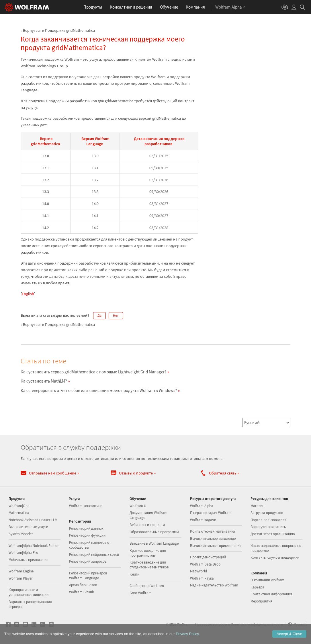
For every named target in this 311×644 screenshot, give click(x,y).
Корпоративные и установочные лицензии (29, 592)
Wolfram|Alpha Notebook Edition (34, 546)
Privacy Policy (187, 634)
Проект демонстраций (208, 557)
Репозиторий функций (87, 535)
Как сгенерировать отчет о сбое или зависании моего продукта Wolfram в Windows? (99, 390)
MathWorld (198, 571)
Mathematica (19, 513)
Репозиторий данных (86, 528)
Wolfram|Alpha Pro (23, 553)
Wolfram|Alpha (202, 506)
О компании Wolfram (267, 580)
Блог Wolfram (141, 593)
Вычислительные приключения (216, 546)
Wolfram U (138, 506)
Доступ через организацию (273, 534)
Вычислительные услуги (28, 527)
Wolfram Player (21, 578)
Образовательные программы (154, 532)
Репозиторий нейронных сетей (94, 555)
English (28, 294)
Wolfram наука (202, 578)
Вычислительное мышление (213, 538)
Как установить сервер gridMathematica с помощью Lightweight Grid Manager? (93, 372)
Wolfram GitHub (82, 592)
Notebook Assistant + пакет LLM (33, 520)
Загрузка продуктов (267, 513)
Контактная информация (271, 594)
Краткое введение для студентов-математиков (149, 565)
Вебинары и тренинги (147, 525)
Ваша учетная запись (268, 527)
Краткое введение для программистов (148, 553)
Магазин (257, 506)
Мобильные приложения (29, 560)
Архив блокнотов (83, 585)
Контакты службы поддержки (275, 557)
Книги (134, 574)
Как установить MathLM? (44, 381)
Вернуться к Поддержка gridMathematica (59, 30)
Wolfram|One (19, 506)
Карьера (257, 587)
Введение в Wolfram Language (154, 543)
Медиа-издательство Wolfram (214, 585)
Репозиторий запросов (88, 561)
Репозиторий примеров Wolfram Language (88, 576)
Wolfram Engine (21, 571)
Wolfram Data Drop (205, 564)
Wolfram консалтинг (86, 506)
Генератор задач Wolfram (211, 513)
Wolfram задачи (203, 520)
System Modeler (21, 534)
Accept (289, 634)
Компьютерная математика (213, 531)
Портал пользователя (268, 520)
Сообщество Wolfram (147, 586)
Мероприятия (262, 601)
